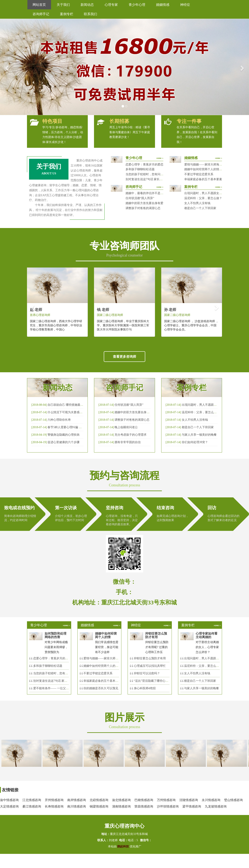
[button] (6, 67)
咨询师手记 (41, 14)
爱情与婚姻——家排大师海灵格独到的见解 (212, 165)
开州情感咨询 (54, 800)
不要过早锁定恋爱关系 (199, 174)
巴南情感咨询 (144, 800)
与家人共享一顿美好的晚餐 (199, 435)
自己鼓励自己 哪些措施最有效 (67, 405)
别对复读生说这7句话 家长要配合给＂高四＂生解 (157, 179)
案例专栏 (67, 14)
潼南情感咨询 (121, 806)
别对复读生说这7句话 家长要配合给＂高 (59, 681)
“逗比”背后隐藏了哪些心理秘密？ (155, 681)
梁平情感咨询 (192, 806)
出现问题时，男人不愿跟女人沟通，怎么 (210, 658)
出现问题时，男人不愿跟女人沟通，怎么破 (209, 405)
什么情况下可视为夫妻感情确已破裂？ (72, 412)
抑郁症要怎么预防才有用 (150, 658)
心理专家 (111, 5)
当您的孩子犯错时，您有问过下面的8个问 (60, 673)
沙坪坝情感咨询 (168, 806)
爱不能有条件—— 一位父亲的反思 (55, 688)
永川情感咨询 (211, 800)
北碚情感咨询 (99, 800)
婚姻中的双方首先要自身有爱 (144, 203)
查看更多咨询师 (124, 357)
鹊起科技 (123, 846)
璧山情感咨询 (233, 800)
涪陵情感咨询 (189, 800)
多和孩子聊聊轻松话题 (140, 169)
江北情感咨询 (32, 800)
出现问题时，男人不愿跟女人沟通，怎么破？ (213, 193)
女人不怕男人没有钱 (197, 203)
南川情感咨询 (77, 806)
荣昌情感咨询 (144, 806)
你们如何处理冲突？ (195, 442)
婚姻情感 (163, 5)
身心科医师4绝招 (146, 688)
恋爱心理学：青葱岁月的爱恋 (144, 165)
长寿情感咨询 (54, 806)
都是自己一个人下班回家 (200, 208)
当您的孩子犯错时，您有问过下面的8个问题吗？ (157, 174)
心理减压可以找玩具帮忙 (150, 666)
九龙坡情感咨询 (216, 806)
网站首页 (39, 5)
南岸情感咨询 (77, 800)
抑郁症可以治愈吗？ (147, 673)
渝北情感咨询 (121, 800)
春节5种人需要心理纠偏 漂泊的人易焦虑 (73, 427)
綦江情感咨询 (32, 806)
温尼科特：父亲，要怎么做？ (203, 198)
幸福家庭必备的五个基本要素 (203, 179)
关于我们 (63, 5)
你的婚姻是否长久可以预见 (101, 688)
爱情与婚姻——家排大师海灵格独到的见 (110, 658)
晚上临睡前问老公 (126, 427)
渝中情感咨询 (9, 800)
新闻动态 (87, 5)
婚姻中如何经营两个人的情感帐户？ (207, 169)
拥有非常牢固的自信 (128, 442)
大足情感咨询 (9, 806)
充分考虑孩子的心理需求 (131, 435)
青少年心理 (137, 5)
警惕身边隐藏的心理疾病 (63, 435)
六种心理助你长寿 (59, 420)
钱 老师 (103, 310)
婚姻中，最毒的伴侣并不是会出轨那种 (150, 193)
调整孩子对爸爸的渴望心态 (143, 208)
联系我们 (90, 14)
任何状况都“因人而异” (140, 198)
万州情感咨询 (166, 800)
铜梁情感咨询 (99, 806)
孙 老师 (170, 310)
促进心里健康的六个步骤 (63, 442)
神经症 (185, 5)
